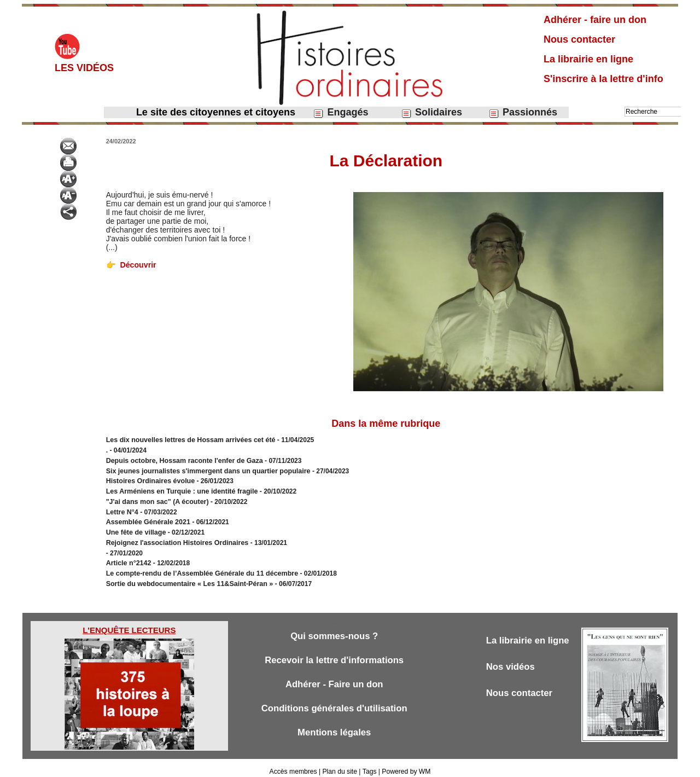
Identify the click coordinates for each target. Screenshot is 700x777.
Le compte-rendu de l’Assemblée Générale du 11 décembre (198, 568)
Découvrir (131, 265)
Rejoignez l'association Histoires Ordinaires (174, 538)
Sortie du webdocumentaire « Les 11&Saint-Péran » (187, 578)
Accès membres (294, 765)
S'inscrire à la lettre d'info (603, 79)
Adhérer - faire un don (595, 20)
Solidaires (431, 112)
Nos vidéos (511, 660)
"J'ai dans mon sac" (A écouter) (156, 499)
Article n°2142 (128, 558)
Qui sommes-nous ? (334, 630)
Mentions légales (334, 726)
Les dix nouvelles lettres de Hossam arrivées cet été (187, 440)
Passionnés (523, 112)
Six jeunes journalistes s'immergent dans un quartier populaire (204, 469)
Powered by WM (406, 765)
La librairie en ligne (588, 59)
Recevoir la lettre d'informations (334, 654)
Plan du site (340, 765)
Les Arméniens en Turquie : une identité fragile (179, 489)
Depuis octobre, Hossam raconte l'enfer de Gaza (182, 460)
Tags (369, 765)
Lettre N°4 (122, 509)
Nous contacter (579, 39)
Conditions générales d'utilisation (334, 702)
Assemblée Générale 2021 (147, 519)
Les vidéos (84, 68)
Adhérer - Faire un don (334, 678)
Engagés (340, 112)
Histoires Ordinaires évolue (149, 479)
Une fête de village (135, 529)
